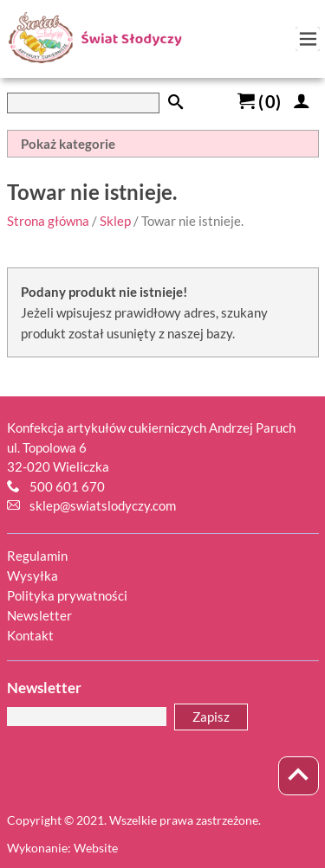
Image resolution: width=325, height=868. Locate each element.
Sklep (115, 221)
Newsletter (39, 615)
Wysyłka (32, 575)
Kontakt (30, 635)
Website (96, 848)
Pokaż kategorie (68, 144)
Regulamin (37, 556)
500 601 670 (67, 486)
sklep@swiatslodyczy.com (103, 505)
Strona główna (48, 221)
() (259, 101)
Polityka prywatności (67, 595)
